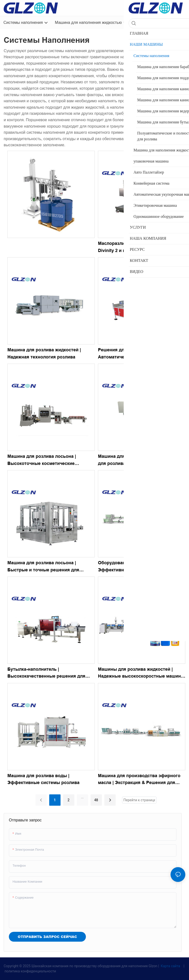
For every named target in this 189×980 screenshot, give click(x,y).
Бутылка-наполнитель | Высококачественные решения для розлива (46, 673)
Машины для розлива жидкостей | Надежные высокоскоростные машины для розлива (141, 673)
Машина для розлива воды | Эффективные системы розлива (43, 779)
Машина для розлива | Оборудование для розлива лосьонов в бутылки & (139, 460)
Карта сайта (171, 966)
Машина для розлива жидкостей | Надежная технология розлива (44, 353)
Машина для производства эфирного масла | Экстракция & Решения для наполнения (139, 780)
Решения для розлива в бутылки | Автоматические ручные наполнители (140, 353)
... (82, 797)
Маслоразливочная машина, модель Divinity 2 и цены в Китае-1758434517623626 (138, 248)
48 (96, 800)
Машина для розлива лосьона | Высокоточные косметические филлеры (42, 460)
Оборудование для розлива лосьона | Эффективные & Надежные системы (140, 566)
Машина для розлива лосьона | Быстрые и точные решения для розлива (43, 567)
